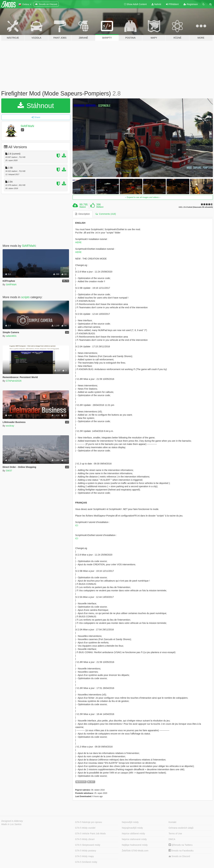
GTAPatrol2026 (14, 381)
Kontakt (172, 822)
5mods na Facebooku (181, 851)
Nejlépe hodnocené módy (135, 845)
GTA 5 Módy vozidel (85, 828)
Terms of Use (175, 834)
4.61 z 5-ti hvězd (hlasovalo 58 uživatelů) (196, 207)
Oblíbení (100, 207)
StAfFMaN (27, 126)
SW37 (9, 471)
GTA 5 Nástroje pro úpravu (88, 822)
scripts (25, 297)
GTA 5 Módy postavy (86, 851)
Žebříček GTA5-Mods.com (135, 851)
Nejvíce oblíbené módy (133, 834)
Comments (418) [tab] (106, 214)
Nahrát (156, 4)
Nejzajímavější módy (132, 828)
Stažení (83, 207)
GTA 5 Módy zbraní (85, 839)
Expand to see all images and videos (143, 197)
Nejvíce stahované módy (134, 839)
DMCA (172, 839)
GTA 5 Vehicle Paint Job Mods (90, 834)
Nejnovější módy (130, 822)
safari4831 (11, 336)
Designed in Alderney (12, 821)
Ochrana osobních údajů (181, 828)
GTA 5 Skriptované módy (88, 845)
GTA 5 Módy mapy (84, 856)
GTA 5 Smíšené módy (86, 862)
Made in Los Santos (11, 824)
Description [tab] (83, 214)
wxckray (10, 426)
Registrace (191, 4)
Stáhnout (36, 106)
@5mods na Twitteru (181, 845)
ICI (77, 525)
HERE (78, 242)
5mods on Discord (179, 856)
